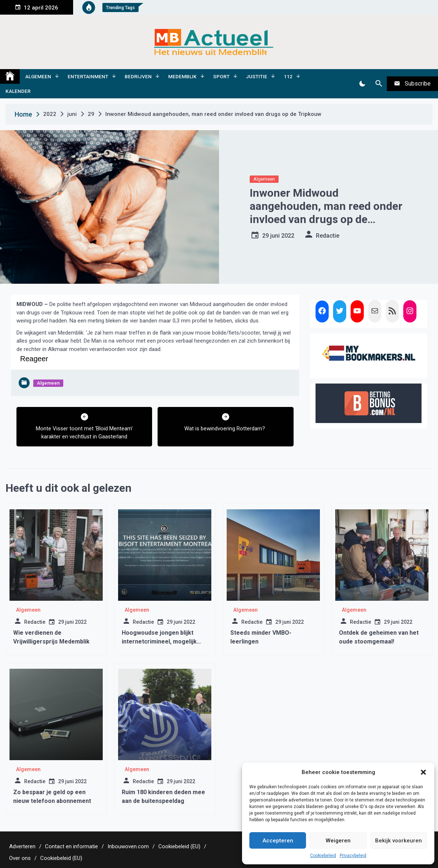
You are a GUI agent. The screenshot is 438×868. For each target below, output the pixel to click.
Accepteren (278, 841)
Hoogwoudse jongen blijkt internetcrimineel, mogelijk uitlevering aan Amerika (159, 641)
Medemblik (182, 76)
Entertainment (88, 76)
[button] (423, 772)
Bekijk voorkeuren (399, 841)
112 (288, 76)
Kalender (18, 91)
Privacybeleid (353, 856)
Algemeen (38, 76)
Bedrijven (138, 76)
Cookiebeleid (323, 856)
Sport (221, 76)
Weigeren (338, 841)
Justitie (257, 76)
